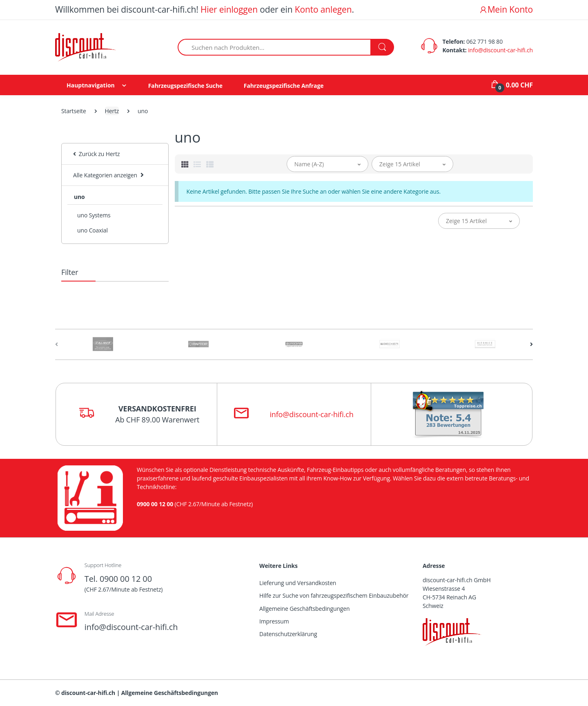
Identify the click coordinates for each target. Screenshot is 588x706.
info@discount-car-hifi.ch (500, 50)
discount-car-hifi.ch (88, 693)
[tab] (185, 164)
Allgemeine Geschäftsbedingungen (304, 609)
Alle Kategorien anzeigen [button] (105, 175)
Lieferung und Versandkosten (298, 583)
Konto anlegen (323, 9)
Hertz (112, 111)
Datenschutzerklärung (288, 634)
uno (79, 197)
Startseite (74, 111)
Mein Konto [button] (506, 9)
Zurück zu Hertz (97, 154)
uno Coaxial (92, 230)
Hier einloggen (229, 9)
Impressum (274, 621)
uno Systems (94, 215)
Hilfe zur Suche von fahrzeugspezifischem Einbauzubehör (334, 595)
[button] (327, 164)
